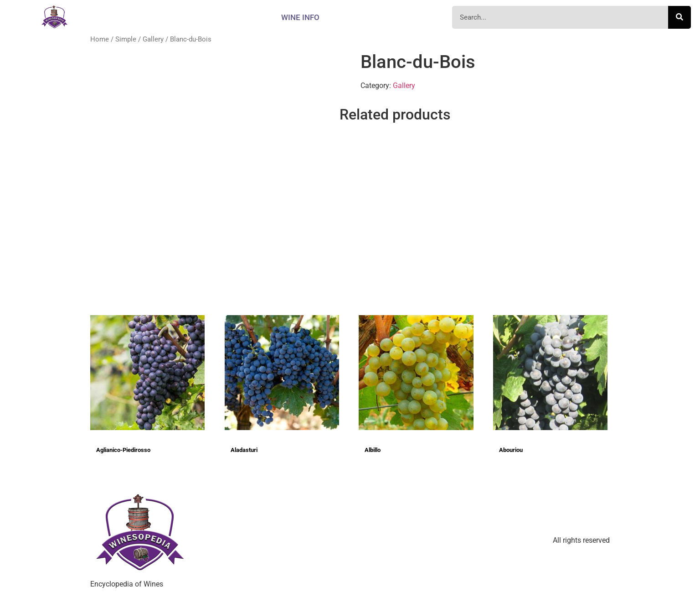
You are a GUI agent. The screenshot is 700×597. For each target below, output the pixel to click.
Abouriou (511, 450)
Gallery (153, 39)
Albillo (373, 450)
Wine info (300, 17)
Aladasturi (244, 450)
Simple (126, 39)
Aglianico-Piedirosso (123, 450)
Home (100, 39)
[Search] (679, 17)
